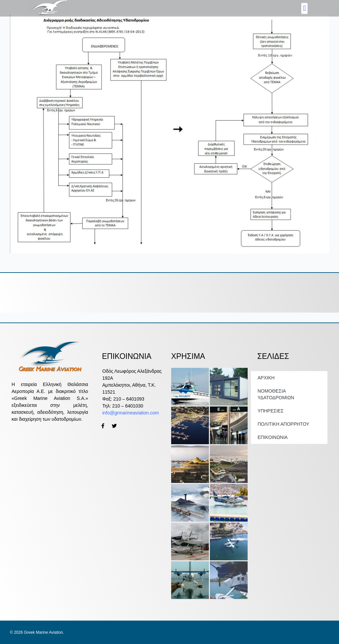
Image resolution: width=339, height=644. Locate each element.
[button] (304, 8)
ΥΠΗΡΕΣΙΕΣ (271, 411)
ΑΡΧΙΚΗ (266, 378)
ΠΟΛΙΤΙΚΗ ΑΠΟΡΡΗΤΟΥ (283, 424)
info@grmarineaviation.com (131, 413)
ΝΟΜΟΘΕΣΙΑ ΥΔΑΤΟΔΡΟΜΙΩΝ (276, 394)
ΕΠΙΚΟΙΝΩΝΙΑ (273, 437)
